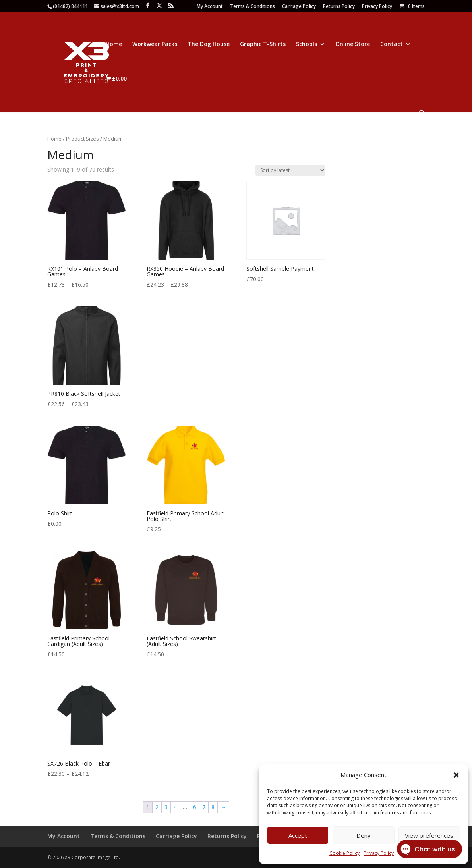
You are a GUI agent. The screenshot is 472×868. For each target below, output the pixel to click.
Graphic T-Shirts (263, 44)
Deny (364, 835)
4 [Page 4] (175, 807)
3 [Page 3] (166, 807)
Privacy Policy (377, 7)
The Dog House (209, 44)
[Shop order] (290, 170)
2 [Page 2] (157, 807)
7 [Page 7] (204, 807)
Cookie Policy (344, 853)
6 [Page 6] (195, 807)
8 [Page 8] (213, 807)
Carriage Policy (299, 7)
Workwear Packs (155, 44)
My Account (210, 7)
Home (114, 44)
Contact (392, 44)
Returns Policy (339, 7)
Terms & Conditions (252, 7)
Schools (307, 44)
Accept (298, 835)
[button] (456, 775)
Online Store (353, 44)
